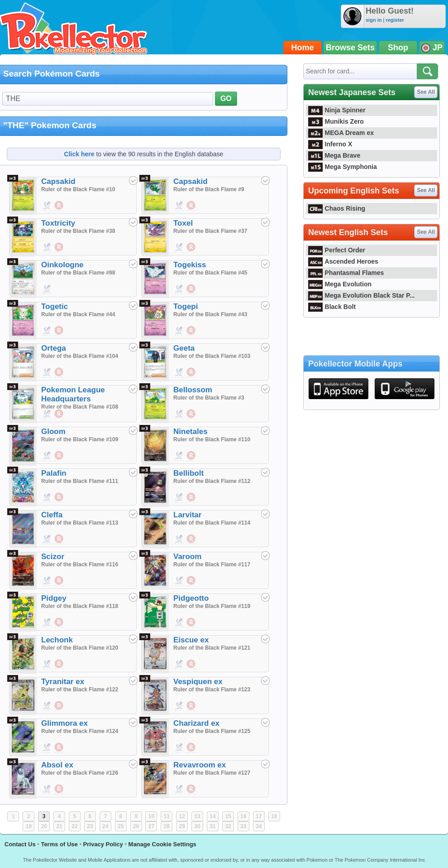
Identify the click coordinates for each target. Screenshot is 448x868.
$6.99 (47, 581)
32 (228, 826)
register (395, 20)
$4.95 (47, 456)
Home (303, 48)
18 (274, 816)
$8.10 (59, 706)
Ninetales (191, 432)
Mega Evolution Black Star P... (362, 295)
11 (167, 816)
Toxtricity (58, 223)
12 (182, 816)
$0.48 (59, 331)
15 (228, 816)
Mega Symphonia (343, 167)
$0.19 (59, 206)
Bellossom (193, 390)
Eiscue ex (191, 640)
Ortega (54, 348)
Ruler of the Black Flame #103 (212, 356)
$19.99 (179, 706)
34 (259, 826)
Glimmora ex (64, 723)
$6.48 (59, 456)
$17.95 (47, 747)
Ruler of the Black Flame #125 (212, 731)
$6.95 (59, 581)
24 (105, 826)
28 (167, 826)
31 (212, 826)
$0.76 (191, 289)
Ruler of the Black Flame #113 (80, 523)
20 (44, 826)
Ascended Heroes (343, 261)
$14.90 (179, 789)
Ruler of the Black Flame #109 (80, 439)
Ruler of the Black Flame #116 (80, 564)
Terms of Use (59, 844)
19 (29, 826)
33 (243, 826)
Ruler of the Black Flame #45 (210, 273)
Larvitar (187, 515)
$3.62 (191, 497)
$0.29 (191, 206)
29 (182, 826)
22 (74, 826)
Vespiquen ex (198, 682)
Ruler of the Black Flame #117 (212, 564)
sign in (374, 20)
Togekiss (190, 265)
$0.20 (179, 247)
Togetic (55, 306)
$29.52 (191, 747)
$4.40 (179, 497)
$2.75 (179, 372)
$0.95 (191, 372)
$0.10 (179, 331)
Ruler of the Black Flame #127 (212, 773)
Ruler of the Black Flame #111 (80, 481)
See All (426, 92)
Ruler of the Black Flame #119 (212, 606)
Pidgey (54, 598)
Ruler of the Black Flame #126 (80, 773)
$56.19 (191, 456)
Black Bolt (332, 307)
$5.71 (191, 539)
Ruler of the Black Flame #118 (80, 606)
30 (197, 826)
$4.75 (179, 539)
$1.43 (59, 247)
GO (226, 99)
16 (243, 816)
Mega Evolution (340, 284)
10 (151, 816)
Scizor (53, 557)
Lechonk (57, 640)
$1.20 (179, 289)
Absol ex (57, 765)
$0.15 (47, 206)
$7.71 (191, 706)
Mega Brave (334, 155)
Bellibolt (188, 473)
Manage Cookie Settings (162, 844)
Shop (398, 48)
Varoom (187, 557)
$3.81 (191, 581)
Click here (79, 154)
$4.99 (179, 581)
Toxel (183, 223)
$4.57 (59, 497)
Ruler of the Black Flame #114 (212, 523)
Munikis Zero (336, 121)
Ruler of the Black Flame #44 (78, 314)
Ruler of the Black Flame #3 (209, 398)
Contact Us (20, 844)
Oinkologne (62, 265)
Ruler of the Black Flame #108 (80, 407)
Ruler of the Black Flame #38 (78, 231)
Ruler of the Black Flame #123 (212, 690)
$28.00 (47, 706)
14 (212, 816)
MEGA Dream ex (341, 133)
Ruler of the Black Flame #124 (80, 731)
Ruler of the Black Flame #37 (210, 231)
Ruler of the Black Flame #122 (80, 690)
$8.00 (47, 539)
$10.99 (179, 456)
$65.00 (47, 789)
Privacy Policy (103, 844)
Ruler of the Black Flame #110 (212, 439)
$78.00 (179, 747)
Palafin (54, 473)
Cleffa (52, 515)
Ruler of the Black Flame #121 (212, 648)
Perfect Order (337, 250)
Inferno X (330, 144)
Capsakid (58, 181)
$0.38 (191, 247)
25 (121, 826)
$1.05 (59, 414)
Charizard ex (196, 723)
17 (259, 816)
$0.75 (47, 247)
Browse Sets (350, 48)
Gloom (53, 432)
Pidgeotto (191, 598)
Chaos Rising (337, 208)
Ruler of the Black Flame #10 (78, 189)
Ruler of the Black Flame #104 (80, 356)
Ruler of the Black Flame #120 (80, 648)
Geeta (184, 348)
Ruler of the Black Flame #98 (78, 273)
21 (59, 826)
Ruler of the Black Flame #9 (209, 189)
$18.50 (179, 664)
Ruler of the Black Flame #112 (212, 481)
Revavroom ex (200, 765)
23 (90, 826)
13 (197, 816)
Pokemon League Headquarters (73, 394)
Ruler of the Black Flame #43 (210, 314)
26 (136, 826)
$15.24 (59, 539)
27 (151, 826)
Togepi (186, 306)
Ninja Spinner (337, 110)
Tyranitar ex (63, 682)
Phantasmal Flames (346, 273)
